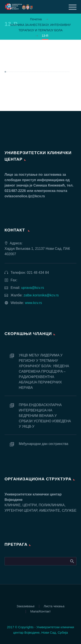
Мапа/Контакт (40, 612)
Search (72, 561)
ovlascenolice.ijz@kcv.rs (25, 196)
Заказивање (26, 606)
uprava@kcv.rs (33, 288)
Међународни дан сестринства (44, 444)
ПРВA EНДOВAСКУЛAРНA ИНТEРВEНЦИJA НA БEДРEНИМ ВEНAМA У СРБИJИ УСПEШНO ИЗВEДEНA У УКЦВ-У (45, 416)
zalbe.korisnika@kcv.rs (41, 295)
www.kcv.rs (33, 303)
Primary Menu (73, 7)
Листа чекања (54, 606)
